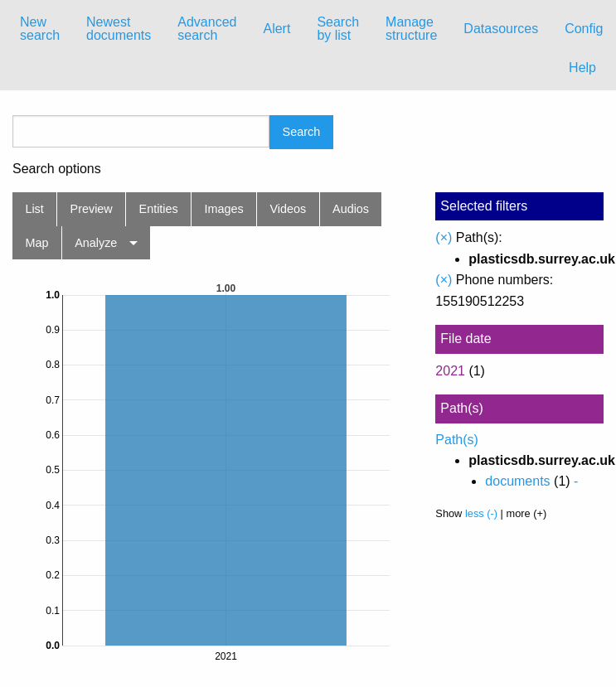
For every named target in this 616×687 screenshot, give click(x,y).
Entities (159, 209)
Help (582, 68)
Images (224, 209)
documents (517, 481)
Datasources (501, 29)
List (34, 209)
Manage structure (411, 29)
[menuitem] (40, 29)
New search (40, 29)
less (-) (481, 513)
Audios (351, 209)
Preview (92, 209)
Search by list (338, 29)
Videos (289, 209)
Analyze (96, 243)
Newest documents (119, 29)
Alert (276, 29)
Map (36, 243)
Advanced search (207, 29)
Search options (57, 169)
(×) (444, 237)
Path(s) (457, 440)
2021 (450, 371)
